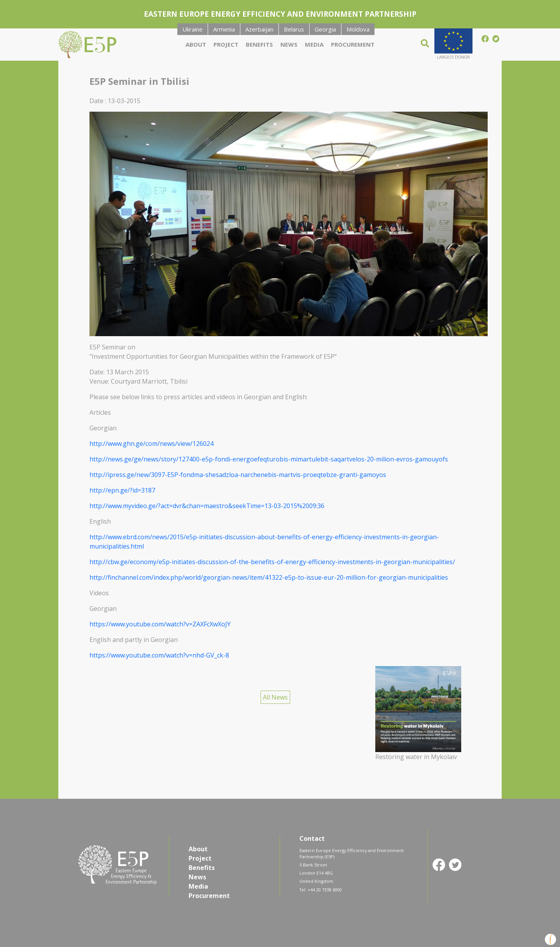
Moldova (358, 29)
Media (314, 44)
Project (226, 44)
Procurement (353, 44)
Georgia (325, 29)
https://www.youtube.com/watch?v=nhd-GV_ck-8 (159, 655)
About (196, 44)
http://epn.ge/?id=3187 (122, 490)
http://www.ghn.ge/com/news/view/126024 (151, 444)
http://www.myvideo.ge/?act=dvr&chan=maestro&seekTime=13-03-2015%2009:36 (207, 506)
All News (275, 697)
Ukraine (192, 29)
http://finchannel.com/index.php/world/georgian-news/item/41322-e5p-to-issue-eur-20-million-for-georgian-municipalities (269, 577)
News (289, 44)
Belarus (294, 29)
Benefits (259, 44)
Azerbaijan (259, 29)
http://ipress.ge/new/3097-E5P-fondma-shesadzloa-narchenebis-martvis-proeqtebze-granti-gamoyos (238, 475)
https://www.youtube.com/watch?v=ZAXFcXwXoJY (160, 624)
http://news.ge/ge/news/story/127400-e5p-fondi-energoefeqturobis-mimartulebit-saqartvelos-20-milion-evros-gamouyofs (269, 459)
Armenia (224, 29)
